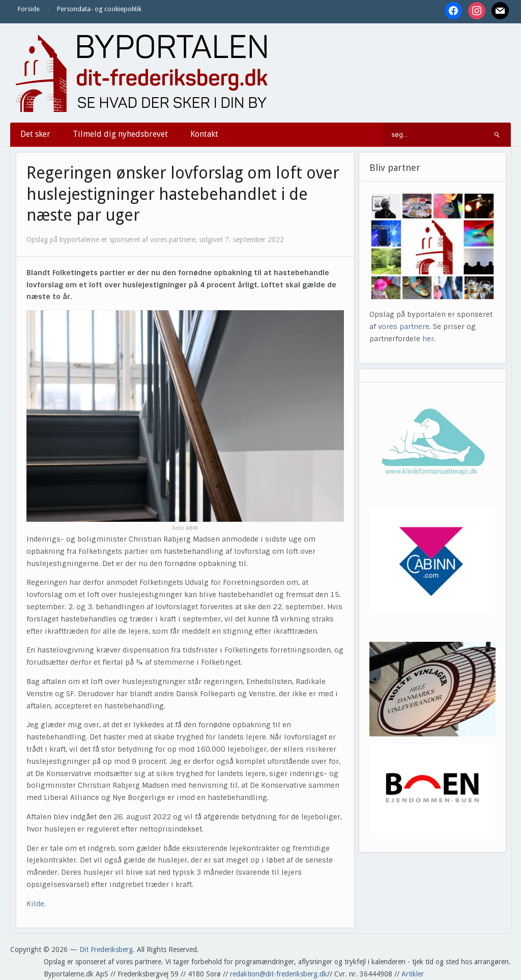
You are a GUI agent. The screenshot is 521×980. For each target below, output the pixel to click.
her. (429, 339)
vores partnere (404, 326)
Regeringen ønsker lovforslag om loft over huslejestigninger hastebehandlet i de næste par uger (183, 194)
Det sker (35, 134)
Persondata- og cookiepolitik (99, 9)
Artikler (413, 974)
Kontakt (204, 134)
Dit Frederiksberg (106, 949)
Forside (29, 9)
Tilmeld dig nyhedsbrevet (120, 134)
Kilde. (37, 904)
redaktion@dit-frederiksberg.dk (279, 974)
